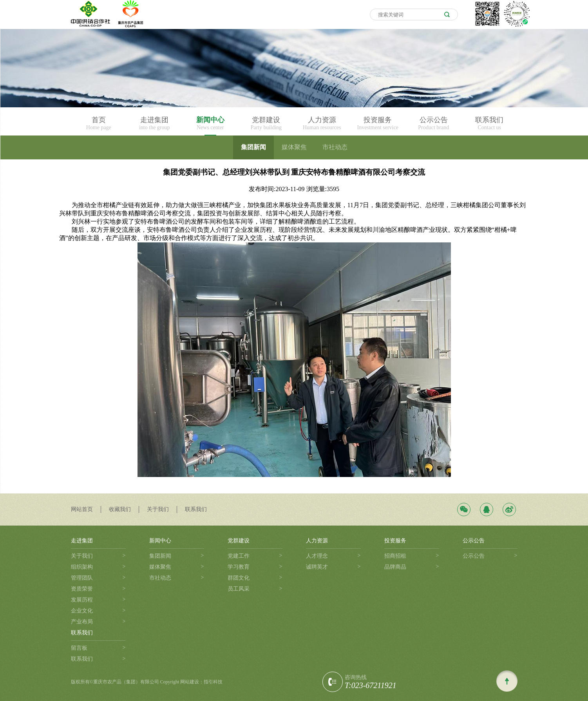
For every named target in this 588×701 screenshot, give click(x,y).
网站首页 (82, 509)
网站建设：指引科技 (201, 682)
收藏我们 (120, 509)
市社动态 (335, 147)
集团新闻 (253, 147)
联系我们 (196, 509)
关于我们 (158, 509)
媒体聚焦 (294, 147)
